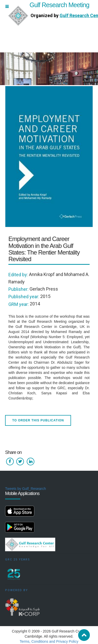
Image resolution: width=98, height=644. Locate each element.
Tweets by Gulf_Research (25, 489)
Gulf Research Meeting (49, 5)
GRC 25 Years (18, 560)
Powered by (17, 590)
